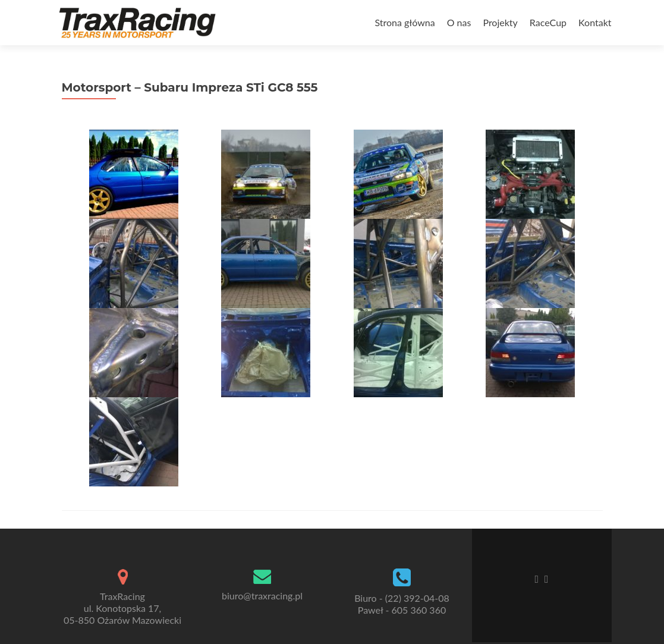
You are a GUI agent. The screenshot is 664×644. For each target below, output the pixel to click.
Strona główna (405, 22)
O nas (459, 22)
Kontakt (595, 22)
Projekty (500, 22)
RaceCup (548, 22)
